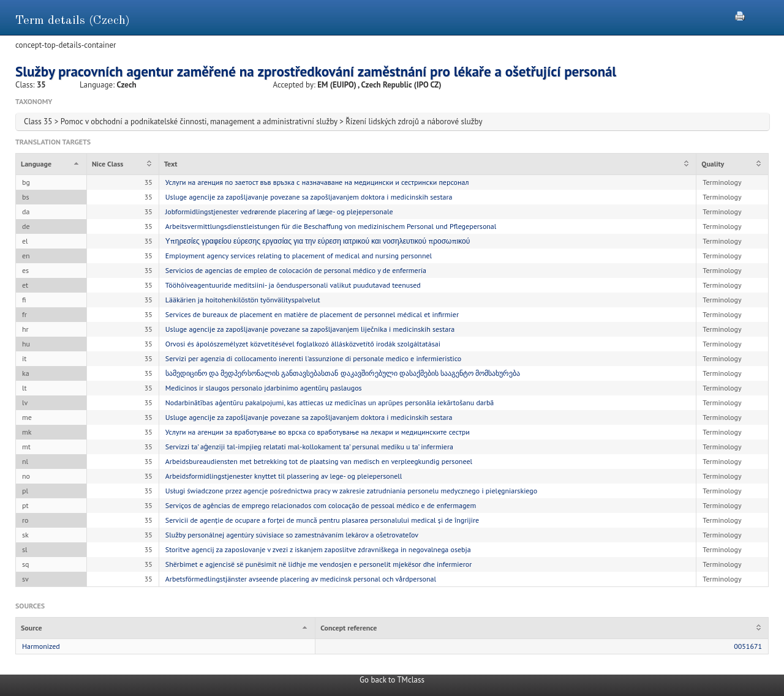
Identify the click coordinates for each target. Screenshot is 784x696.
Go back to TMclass (392, 680)
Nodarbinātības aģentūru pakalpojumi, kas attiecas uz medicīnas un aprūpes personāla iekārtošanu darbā (330, 402)
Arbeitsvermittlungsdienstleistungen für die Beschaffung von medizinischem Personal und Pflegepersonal (331, 226)
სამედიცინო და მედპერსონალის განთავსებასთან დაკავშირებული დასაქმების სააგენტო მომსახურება (343, 373)
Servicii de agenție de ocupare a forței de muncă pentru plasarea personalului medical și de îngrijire (322, 520)
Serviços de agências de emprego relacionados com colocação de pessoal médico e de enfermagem (321, 505)
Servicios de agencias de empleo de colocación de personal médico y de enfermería (296, 270)
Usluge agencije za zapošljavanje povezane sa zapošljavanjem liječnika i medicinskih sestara (310, 329)
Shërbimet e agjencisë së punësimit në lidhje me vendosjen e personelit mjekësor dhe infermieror (318, 564)
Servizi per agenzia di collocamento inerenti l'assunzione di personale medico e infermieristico (314, 358)
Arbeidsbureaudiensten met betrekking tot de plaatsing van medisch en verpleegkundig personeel (319, 461)
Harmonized (41, 646)
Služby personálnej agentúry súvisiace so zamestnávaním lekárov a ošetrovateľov (292, 535)
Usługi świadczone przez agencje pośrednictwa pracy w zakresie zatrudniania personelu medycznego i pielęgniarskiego (351, 491)
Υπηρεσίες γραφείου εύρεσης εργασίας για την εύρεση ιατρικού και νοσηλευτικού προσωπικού (318, 241)
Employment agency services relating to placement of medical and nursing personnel (299, 256)
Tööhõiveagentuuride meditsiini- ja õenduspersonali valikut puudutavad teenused (293, 285)
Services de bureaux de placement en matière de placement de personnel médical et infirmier (312, 314)
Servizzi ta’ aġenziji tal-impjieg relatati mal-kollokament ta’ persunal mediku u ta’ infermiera (309, 447)
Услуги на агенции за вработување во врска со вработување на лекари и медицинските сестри (318, 432)
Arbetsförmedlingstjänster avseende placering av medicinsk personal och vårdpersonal (301, 579)
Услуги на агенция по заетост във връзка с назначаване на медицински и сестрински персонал (317, 182)
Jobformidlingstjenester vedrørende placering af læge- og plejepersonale (279, 211)
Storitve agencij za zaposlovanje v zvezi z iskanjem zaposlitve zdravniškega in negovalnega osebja (318, 549)
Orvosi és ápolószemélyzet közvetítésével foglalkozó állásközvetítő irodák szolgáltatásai (303, 344)
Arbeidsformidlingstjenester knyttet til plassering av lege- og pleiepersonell (284, 476)
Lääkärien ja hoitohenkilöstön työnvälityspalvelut (243, 300)
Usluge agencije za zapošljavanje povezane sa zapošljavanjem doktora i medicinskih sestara (309, 197)
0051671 (748, 646)
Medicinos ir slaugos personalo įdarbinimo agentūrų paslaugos (264, 388)
